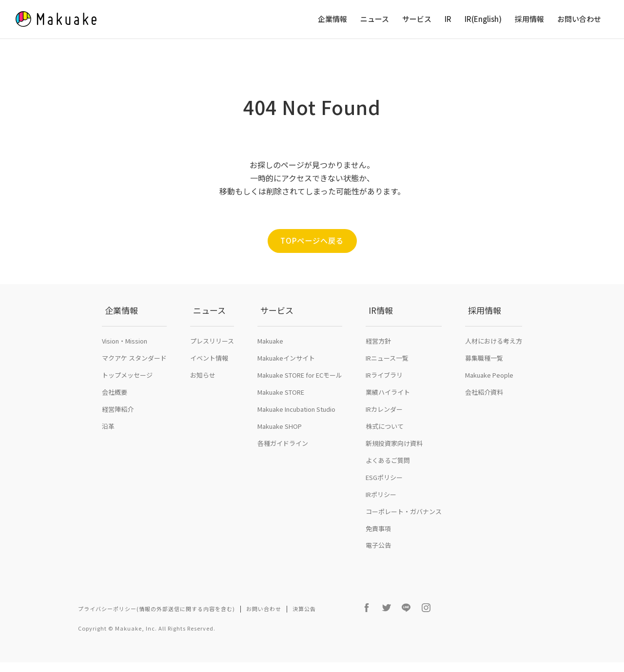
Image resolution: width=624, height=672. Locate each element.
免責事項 (378, 547)
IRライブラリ (384, 394)
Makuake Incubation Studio (296, 428)
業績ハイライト (388, 411)
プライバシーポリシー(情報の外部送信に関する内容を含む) (156, 628)
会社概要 (115, 411)
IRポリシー (381, 513)
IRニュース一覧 (387, 377)
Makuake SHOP (280, 445)
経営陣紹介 (118, 428)
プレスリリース (212, 360)
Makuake (270, 360)
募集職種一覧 (484, 377)
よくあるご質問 (388, 479)
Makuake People (489, 394)
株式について (385, 445)
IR (448, 19)
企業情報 (332, 19)
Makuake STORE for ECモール (300, 394)
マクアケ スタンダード (134, 377)
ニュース (375, 19)
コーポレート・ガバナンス (404, 530)
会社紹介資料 (484, 411)
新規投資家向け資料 (394, 462)
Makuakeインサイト (286, 377)
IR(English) (483, 19)
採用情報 (529, 19)
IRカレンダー (384, 428)
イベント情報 (209, 377)
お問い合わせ (579, 19)
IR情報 (378, 339)
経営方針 (378, 360)
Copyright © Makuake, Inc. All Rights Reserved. (147, 638)
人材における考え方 (494, 360)
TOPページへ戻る (312, 241)
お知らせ (203, 394)
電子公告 (378, 564)
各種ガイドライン (283, 462)
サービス (417, 19)
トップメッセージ (127, 394)
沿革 (108, 445)
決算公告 (304, 628)
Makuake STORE (281, 411)
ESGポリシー (384, 496)
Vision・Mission (125, 360)
